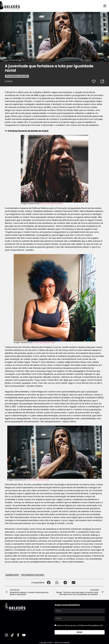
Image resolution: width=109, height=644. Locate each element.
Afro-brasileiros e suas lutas (17, 76)
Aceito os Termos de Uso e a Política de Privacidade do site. (80, 625)
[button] (49, 582)
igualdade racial (12, 575)
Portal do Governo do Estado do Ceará (28, 131)
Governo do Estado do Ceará (51, 203)
